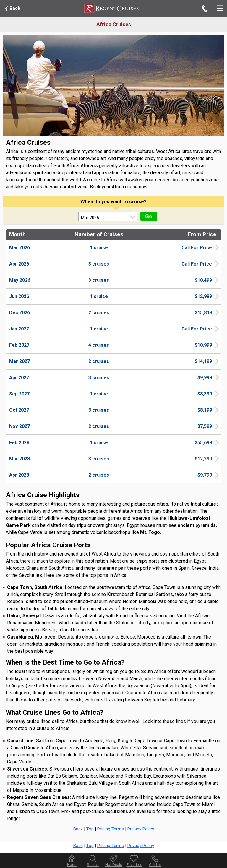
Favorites (134, 861)
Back (12, 8)
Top (90, 829)
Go (149, 216)
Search (93, 865)
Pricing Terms (111, 829)
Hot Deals (114, 865)
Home (72, 865)
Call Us (155, 865)
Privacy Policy (141, 829)
